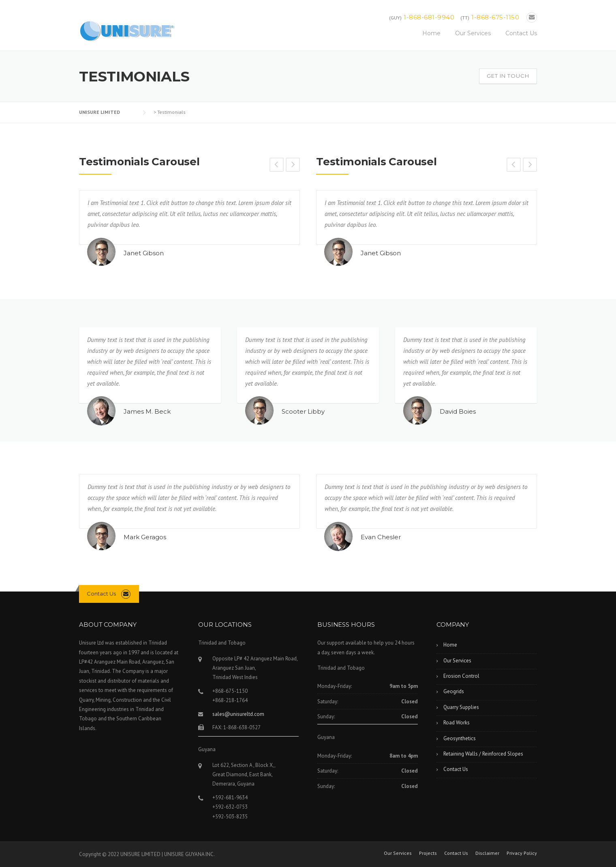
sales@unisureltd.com (238, 714)
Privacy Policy (522, 853)
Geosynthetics (460, 738)
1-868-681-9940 (429, 17)
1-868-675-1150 (495, 17)
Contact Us (521, 33)
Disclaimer (487, 853)
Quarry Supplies (461, 707)
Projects (428, 853)
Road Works (457, 723)
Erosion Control (461, 676)
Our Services (473, 33)
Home (431, 33)
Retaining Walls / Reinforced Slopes (483, 754)
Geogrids (454, 691)
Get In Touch (508, 76)
